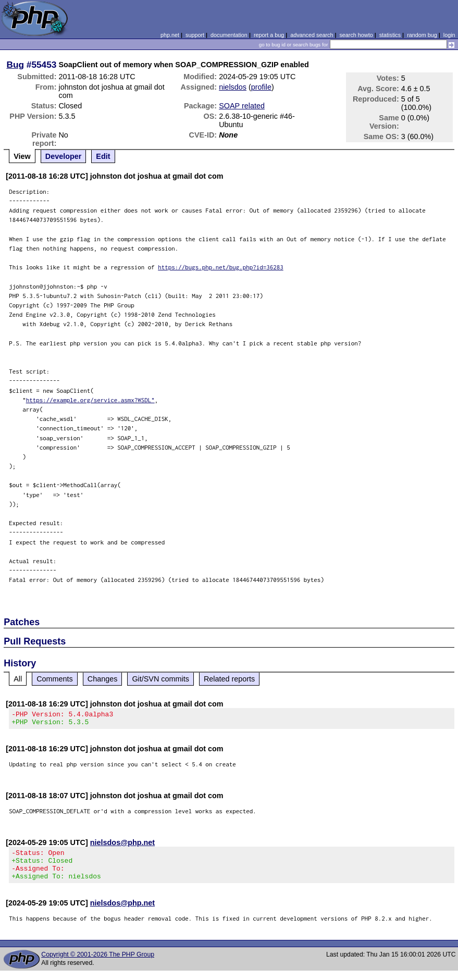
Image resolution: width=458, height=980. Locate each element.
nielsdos (233, 87)
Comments (55, 679)
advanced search (312, 35)
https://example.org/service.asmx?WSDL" (90, 400)
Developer (64, 156)
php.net (170, 35)
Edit (103, 156)
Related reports (229, 679)
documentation (229, 35)
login (449, 35)
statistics (390, 35)
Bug (15, 65)
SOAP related (242, 106)
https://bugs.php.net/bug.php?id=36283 (221, 267)
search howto (356, 35)
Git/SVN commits (160, 679)
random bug (422, 35)
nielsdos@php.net (122, 846)
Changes (103, 679)
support (195, 35)
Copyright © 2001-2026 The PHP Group (98, 964)
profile (261, 87)
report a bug (269, 35)
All (18, 679)
